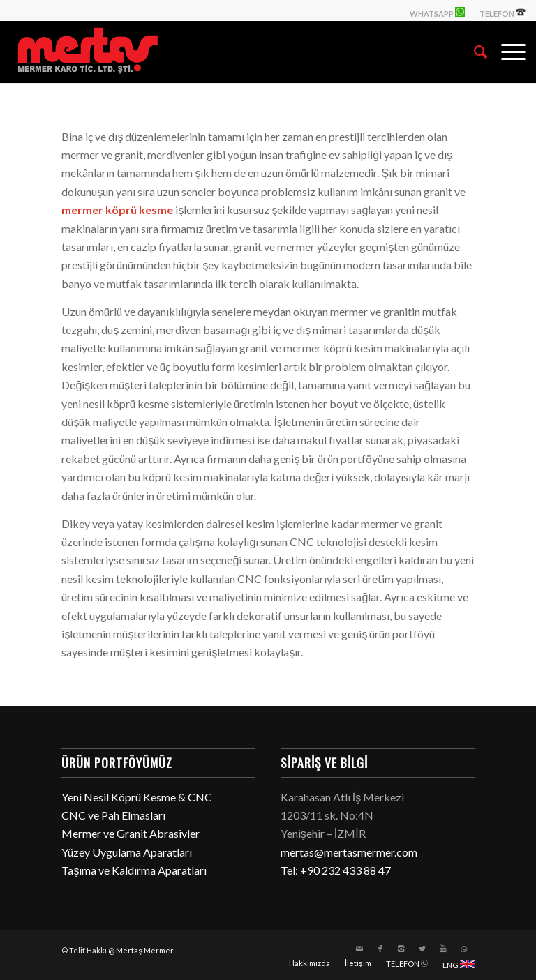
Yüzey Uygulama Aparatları (127, 852)
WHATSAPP (437, 13)
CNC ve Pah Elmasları (113, 815)
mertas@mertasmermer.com (349, 852)
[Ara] (474, 52)
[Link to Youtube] (443, 949)
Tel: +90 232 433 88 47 (336, 870)
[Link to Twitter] (422, 949)
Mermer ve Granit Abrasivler (131, 833)
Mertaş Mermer (145, 950)
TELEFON (502, 13)
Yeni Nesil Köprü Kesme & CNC (137, 797)
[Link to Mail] (359, 949)
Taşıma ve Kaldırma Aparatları (134, 870)
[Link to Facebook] (380, 949)
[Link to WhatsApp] (464, 949)
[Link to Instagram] (401, 949)
